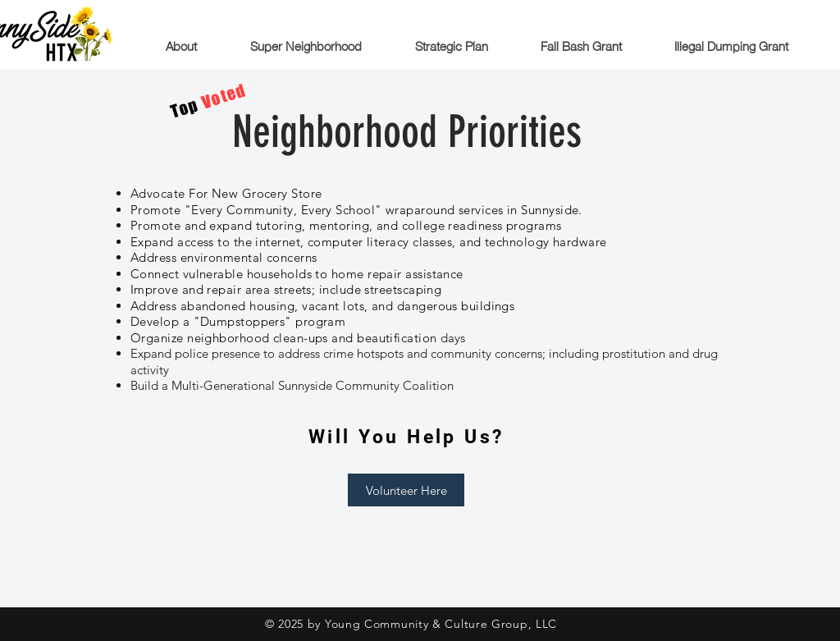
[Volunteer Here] (406, 490)
